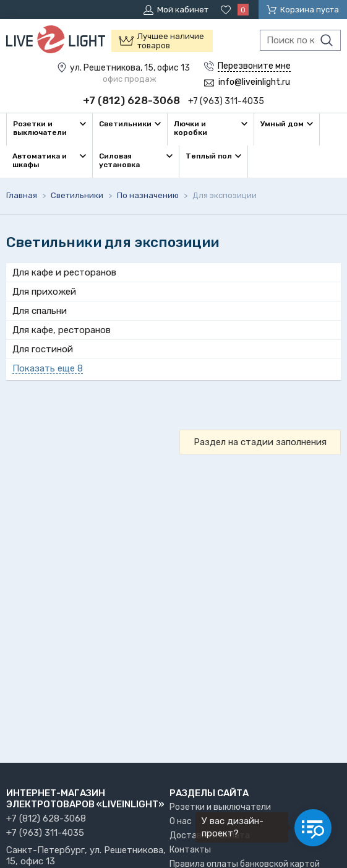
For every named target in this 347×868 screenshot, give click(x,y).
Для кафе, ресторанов (62, 330)
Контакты (190, 850)
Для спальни (40, 311)
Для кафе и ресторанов (64, 272)
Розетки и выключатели (220, 807)
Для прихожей (44, 292)
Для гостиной (43, 349)
